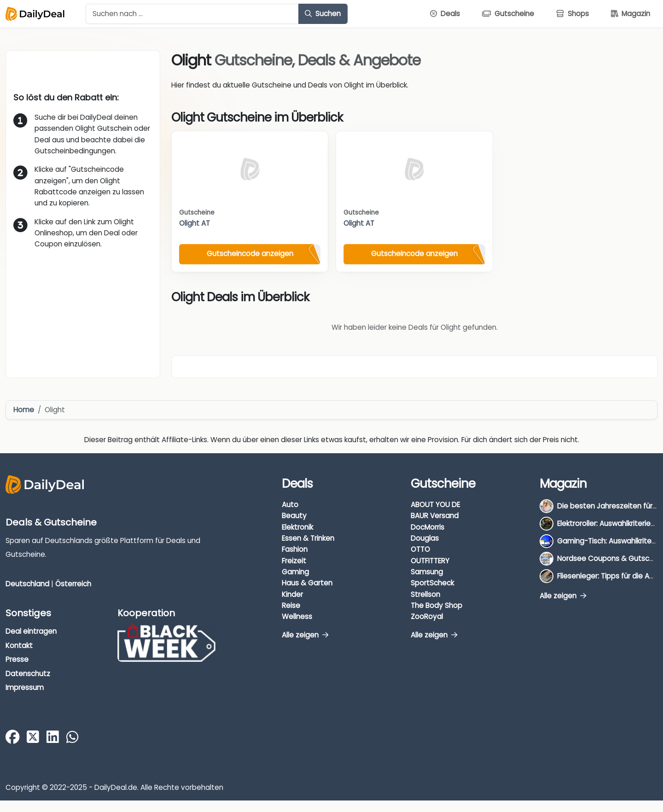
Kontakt (19, 646)
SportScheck (432, 583)
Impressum (25, 687)
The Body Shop (436, 605)
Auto (290, 505)
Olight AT (195, 223)
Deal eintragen (31, 631)
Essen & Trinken (308, 538)
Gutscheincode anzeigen (250, 254)
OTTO (420, 549)
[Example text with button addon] (192, 14)
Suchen (323, 14)
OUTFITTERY (430, 561)
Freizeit (294, 561)
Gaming (295, 572)
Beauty (294, 516)
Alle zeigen (305, 635)
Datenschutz (28, 674)
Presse (17, 659)
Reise (291, 605)
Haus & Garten (307, 583)
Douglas (425, 538)
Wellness (297, 616)
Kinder (292, 594)
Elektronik (297, 527)
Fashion (295, 549)
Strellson (425, 594)
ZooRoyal (427, 616)
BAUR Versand (435, 516)
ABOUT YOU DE (435, 505)
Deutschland (27, 584)
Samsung (427, 572)
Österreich (73, 584)
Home (24, 410)
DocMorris (427, 527)
